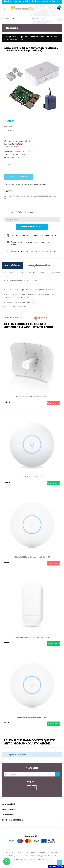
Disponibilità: (9, 144)
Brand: (6, 157)
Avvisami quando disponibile (32, 227)
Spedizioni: (8, 152)
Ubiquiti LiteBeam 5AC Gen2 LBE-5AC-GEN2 (32, 397)
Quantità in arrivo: (11, 147)
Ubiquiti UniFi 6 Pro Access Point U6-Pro (32, 717)
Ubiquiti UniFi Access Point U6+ (32, 477)
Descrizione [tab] (12, 265)
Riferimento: (9, 141)
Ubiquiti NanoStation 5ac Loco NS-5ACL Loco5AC (32, 637)
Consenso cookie (56, 866)
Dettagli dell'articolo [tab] (39, 265)
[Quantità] (17, 164)
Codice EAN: (9, 155)
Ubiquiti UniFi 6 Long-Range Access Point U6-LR (32, 557)
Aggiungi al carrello (18, 177)
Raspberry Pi (14, 157)
